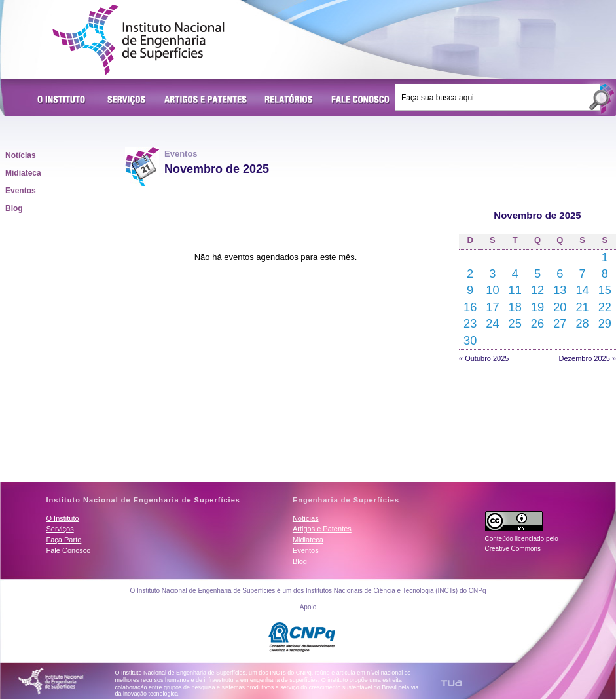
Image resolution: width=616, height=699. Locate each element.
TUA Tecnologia (451, 683)
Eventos (21, 191)
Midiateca (23, 173)
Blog (14, 208)
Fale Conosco (361, 100)
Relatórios (289, 100)
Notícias (21, 155)
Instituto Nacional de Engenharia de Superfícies (138, 40)
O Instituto (63, 100)
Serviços (127, 100)
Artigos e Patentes (206, 100)
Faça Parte (64, 540)
